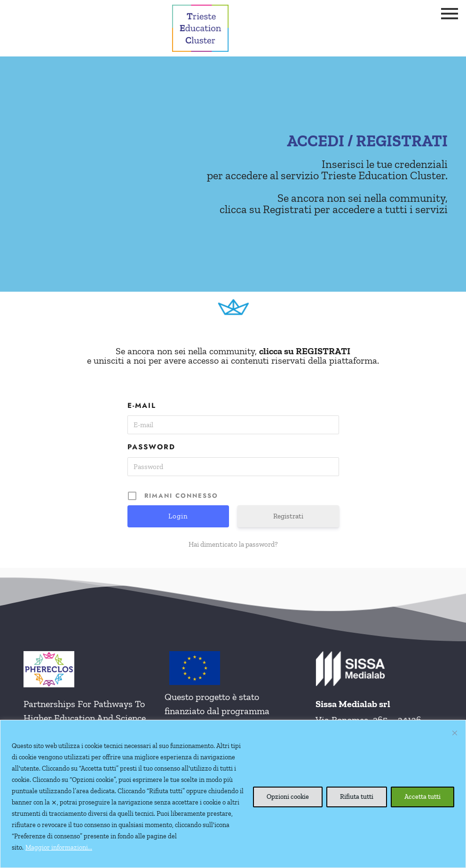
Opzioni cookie (288, 797)
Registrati (288, 516)
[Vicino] (455, 733)
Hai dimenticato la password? (233, 544)
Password (151, 447)
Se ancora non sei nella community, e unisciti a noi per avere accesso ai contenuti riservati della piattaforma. (233, 356)
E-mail (142, 406)
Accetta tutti (423, 797)
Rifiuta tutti (357, 797)
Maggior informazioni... (59, 848)
